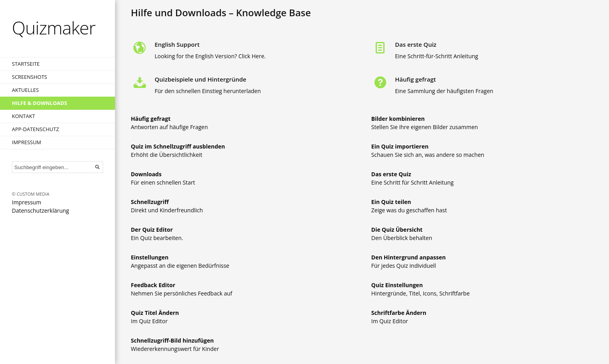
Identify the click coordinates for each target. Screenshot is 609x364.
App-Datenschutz (35, 129)
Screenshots (30, 77)
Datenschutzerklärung (40, 211)
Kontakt (23, 116)
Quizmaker (54, 28)
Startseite (26, 64)
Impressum (27, 142)
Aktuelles (25, 90)
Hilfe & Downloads (39, 103)
